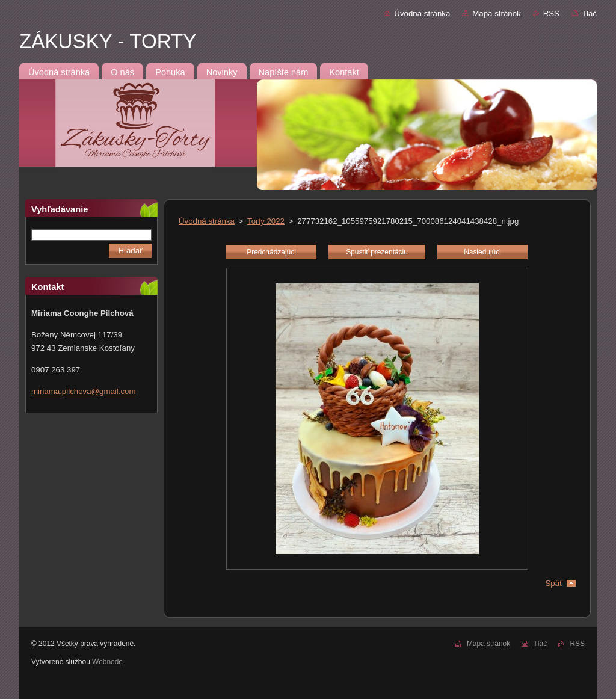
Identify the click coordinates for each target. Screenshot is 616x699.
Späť (554, 583)
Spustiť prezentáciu (377, 252)
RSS (551, 14)
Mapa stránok (496, 14)
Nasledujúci (482, 252)
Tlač (589, 14)
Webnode (107, 662)
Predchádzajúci (271, 252)
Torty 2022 (266, 221)
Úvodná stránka (422, 14)
